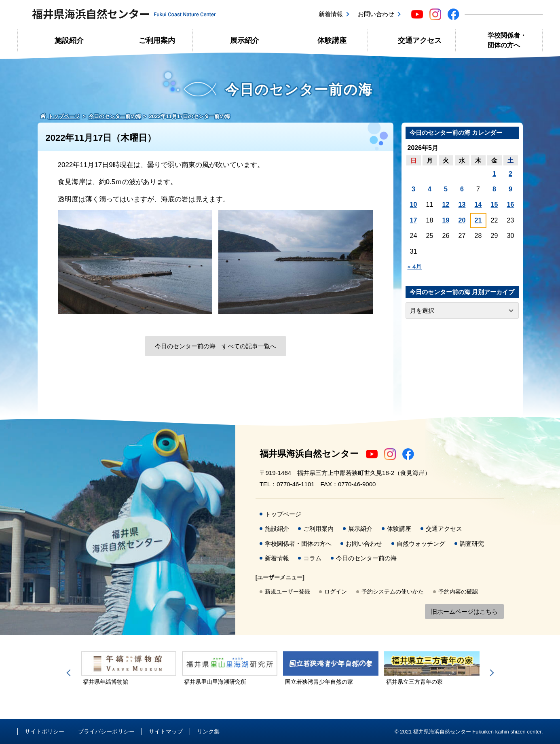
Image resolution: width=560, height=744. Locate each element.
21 (478, 220)
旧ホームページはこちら (464, 612)
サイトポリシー (44, 731)
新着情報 (331, 14)
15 (494, 205)
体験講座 (332, 40)
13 (462, 205)
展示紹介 (245, 40)
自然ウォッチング (421, 544)
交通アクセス (420, 40)
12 (446, 205)
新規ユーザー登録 (287, 591)
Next (490, 673)
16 (511, 205)
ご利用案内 (157, 40)
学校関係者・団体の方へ (507, 40)
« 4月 (415, 266)
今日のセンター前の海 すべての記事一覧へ (216, 346)
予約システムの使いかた (393, 591)
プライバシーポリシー (106, 731)
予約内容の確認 (458, 591)
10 (414, 205)
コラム (312, 558)
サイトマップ (166, 731)
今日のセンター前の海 (366, 558)
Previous (70, 673)
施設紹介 (69, 40)
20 (462, 220)
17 (414, 220)
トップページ (283, 514)
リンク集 (208, 731)
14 (478, 205)
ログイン (336, 591)
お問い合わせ (376, 14)
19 (446, 220)
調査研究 (472, 544)
